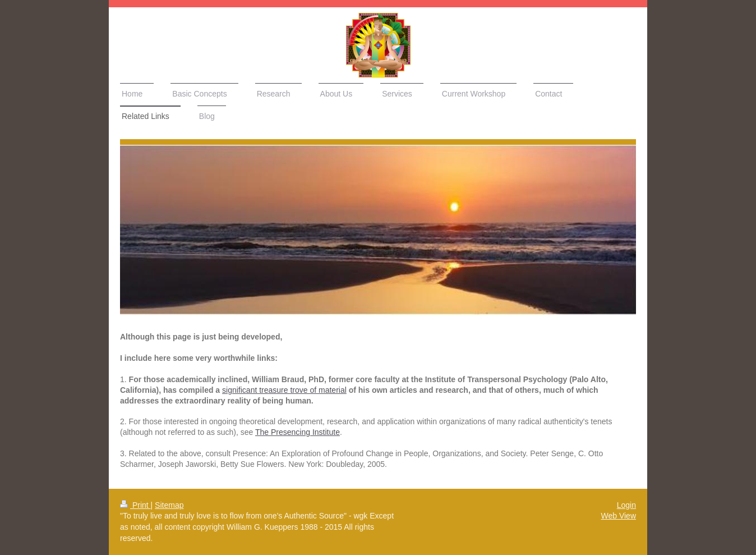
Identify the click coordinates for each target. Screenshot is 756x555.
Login (626, 505)
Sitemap (169, 505)
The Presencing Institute (298, 432)
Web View (618, 516)
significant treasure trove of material (284, 390)
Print (135, 505)
